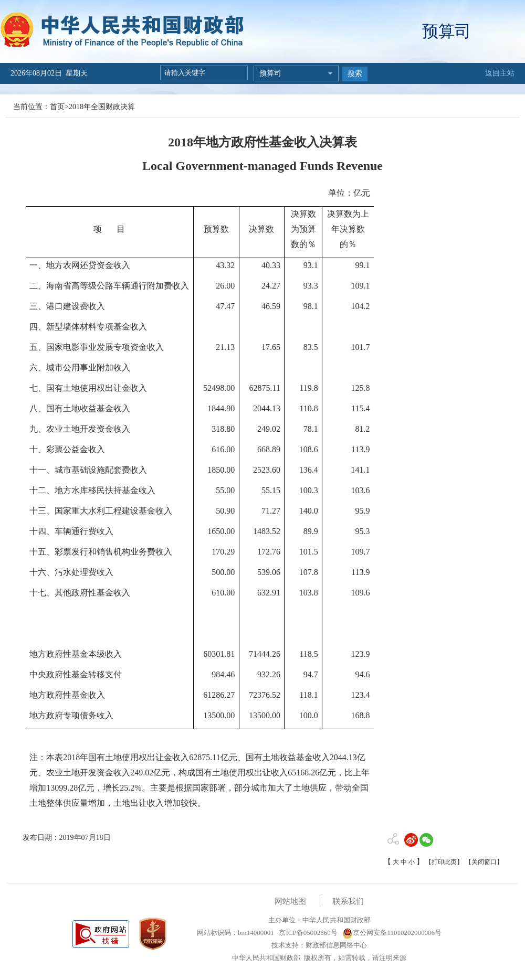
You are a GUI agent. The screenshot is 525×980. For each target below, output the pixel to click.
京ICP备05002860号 (307, 933)
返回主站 (500, 73)
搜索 (355, 74)
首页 (57, 107)
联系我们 (348, 901)
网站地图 (290, 901)
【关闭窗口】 (484, 862)
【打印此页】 (444, 862)
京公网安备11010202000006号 (392, 933)
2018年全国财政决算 (102, 107)
